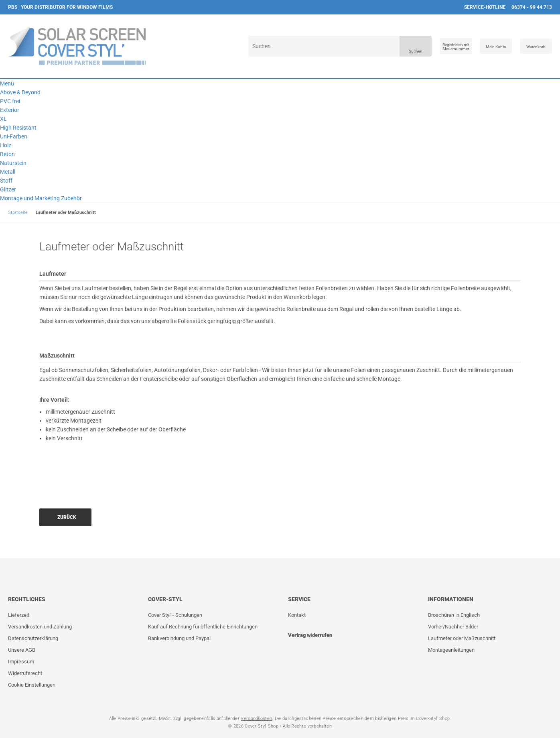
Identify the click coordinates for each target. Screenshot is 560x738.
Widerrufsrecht (25, 673)
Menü (7, 83)
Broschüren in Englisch (454, 615)
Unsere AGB (22, 650)
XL (3, 119)
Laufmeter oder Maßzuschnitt (462, 638)
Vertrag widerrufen (310, 635)
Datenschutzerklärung (33, 638)
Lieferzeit (19, 615)
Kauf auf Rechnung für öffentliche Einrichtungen (203, 627)
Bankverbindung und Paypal (179, 638)
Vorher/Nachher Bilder (453, 627)
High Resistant (18, 128)
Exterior (10, 110)
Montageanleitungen (451, 650)
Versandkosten (256, 719)
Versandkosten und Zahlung (40, 627)
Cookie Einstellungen (32, 685)
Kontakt (297, 615)
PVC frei (10, 101)
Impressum (21, 662)
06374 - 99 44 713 (532, 7)
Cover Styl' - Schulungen (175, 615)
